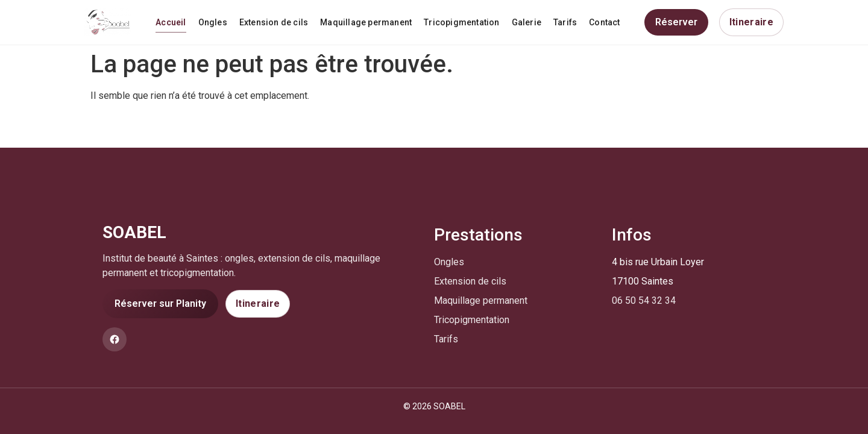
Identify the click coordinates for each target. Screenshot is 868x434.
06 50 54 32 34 (644, 300)
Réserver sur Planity (160, 303)
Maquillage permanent (366, 22)
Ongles (213, 22)
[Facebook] (115, 339)
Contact (604, 22)
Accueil (171, 22)
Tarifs (565, 22)
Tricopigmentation (461, 22)
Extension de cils (274, 22)
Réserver (676, 22)
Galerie (527, 22)
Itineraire (751, 22)
